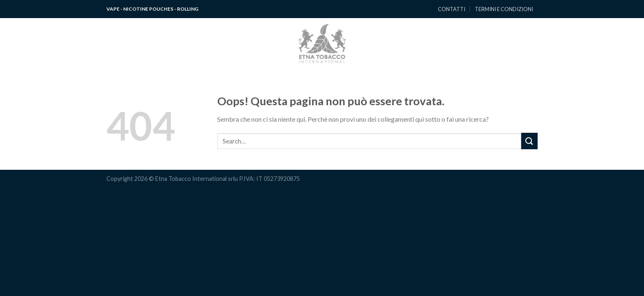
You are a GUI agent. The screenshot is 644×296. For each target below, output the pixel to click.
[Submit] (529, 141)
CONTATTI (452, 9)
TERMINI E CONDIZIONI (504, 9)
